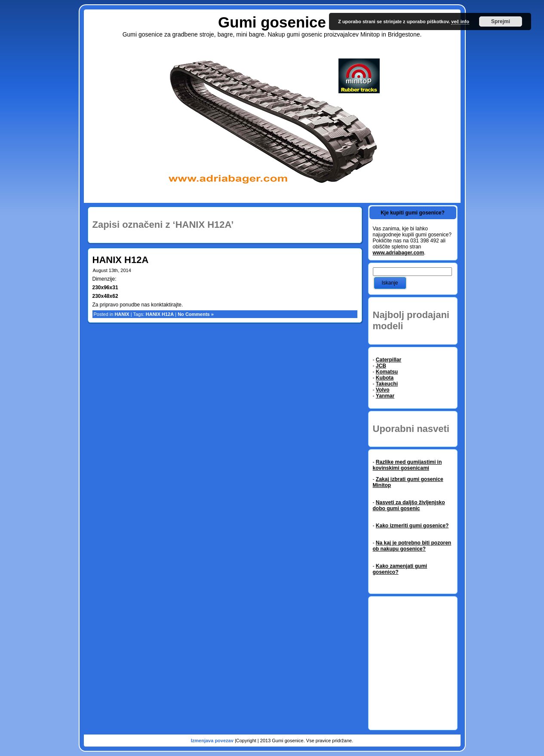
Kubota (385, 378)
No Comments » (196, 314)
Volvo (383, 390)
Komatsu (387, 372)
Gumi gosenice (272, 22)
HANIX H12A (121, 260)
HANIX (122, 314)
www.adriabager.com (399, 253)
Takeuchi (387, 384)
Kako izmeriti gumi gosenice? (412, 526)
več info (460, 21)
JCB (381, 366)
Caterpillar (389, 360)
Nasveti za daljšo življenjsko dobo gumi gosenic (409, 505)
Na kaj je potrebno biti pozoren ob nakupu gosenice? (412, 546)
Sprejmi (501, 21)
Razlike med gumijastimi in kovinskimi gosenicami (407, 465)
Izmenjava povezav (213, 741)
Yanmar (385, 396)
